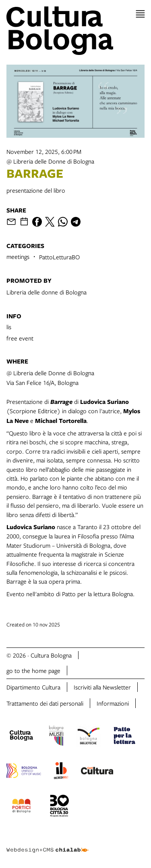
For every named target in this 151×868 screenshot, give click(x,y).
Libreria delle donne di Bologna (47, 292)
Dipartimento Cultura (33, 687)
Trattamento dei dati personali (45, 703)
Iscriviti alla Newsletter (102, 687)
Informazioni (113, 703)
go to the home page (33, 670)
